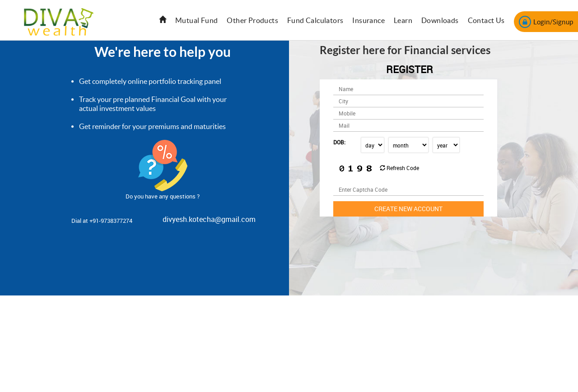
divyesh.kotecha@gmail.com (209, 219)
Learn (403, 20)
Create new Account (408, 209)
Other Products (252, 20)
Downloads (440, 20)
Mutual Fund (196, 20)
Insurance (368, 20)
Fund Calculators (315, 20)
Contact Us (486, 20)
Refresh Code (399, 168)
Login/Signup (546, 22)
